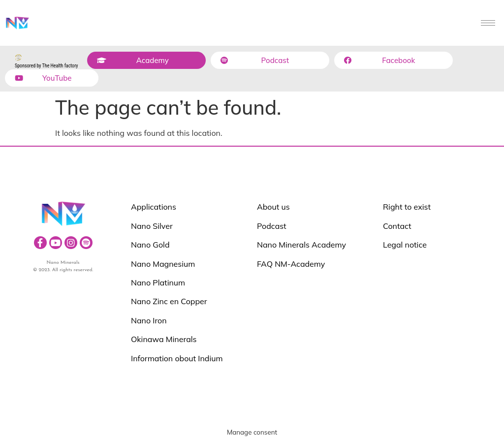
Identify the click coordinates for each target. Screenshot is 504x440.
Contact (397, 226)
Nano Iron (149, 320)
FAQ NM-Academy (291, 264)
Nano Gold (150, 245)
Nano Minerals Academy (301, 245)
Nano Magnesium (163, 264)
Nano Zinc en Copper (169, 301)
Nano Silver (152, 226)
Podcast (272, 226)
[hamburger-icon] (488, 23)
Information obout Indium (177, 358)
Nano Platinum (158, 283)
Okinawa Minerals (164, 339)
